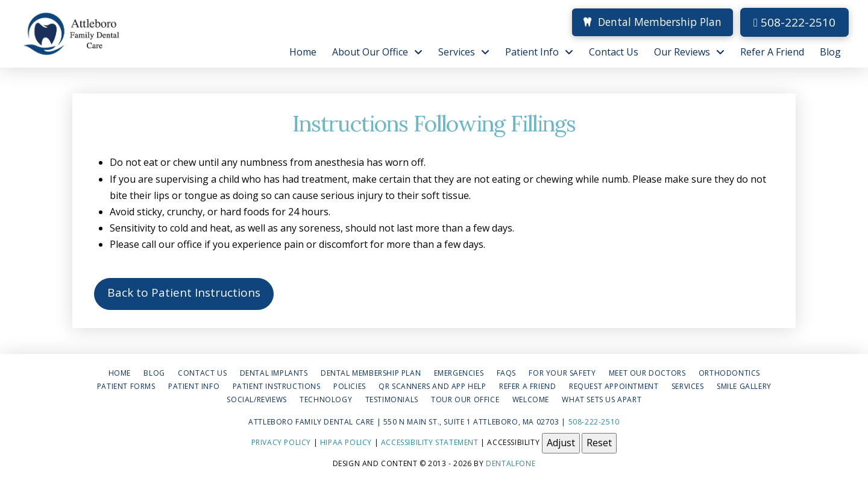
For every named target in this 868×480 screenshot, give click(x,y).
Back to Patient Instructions (184, 292)
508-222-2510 (794, 22)
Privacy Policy (281, 442)
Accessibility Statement (430, 442)
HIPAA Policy (346, 442)
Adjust (561, 443)
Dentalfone (511, 463)
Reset (599, 443)
